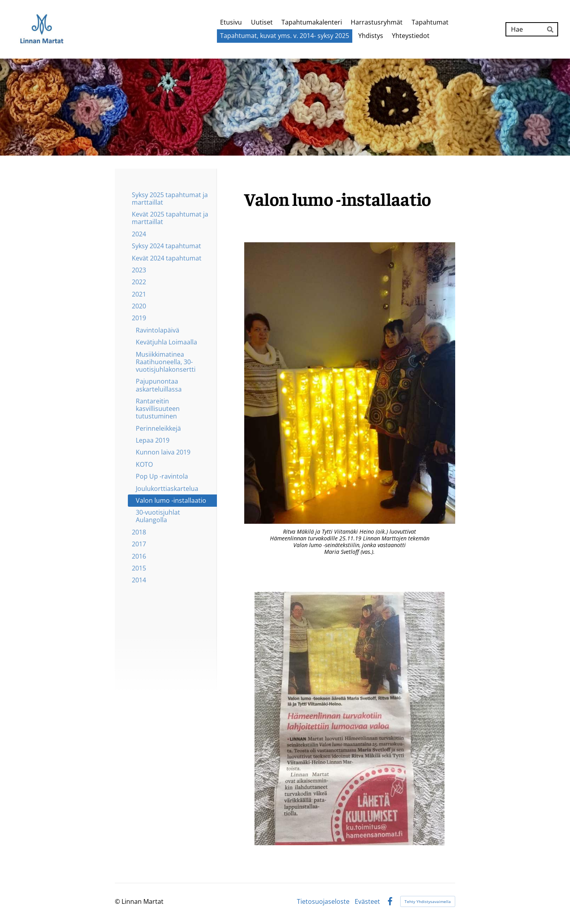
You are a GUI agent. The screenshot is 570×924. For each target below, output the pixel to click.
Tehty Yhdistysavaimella (428, 901)
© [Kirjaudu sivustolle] (118, 901)
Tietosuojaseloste (323, 901)
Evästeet (367, 901)
